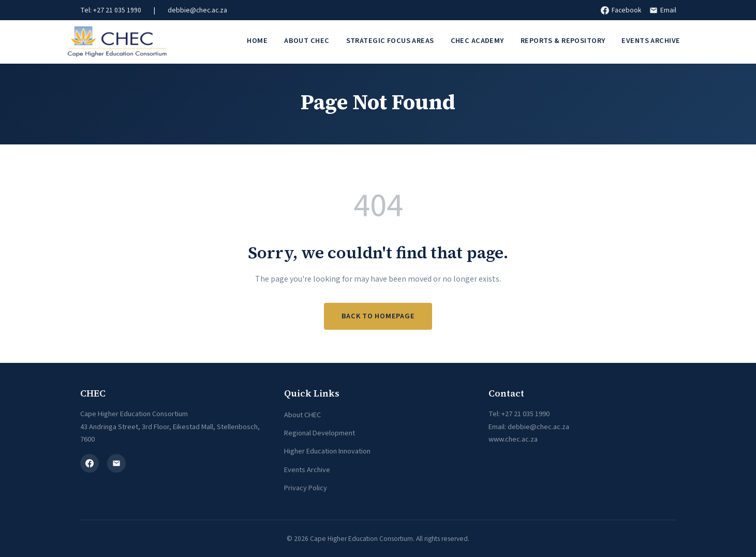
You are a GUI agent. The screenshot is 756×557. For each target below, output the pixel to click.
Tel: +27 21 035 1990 (111, 10)
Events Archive (651, 41)
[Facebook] (90, 463)
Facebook (621, 10)
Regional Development (320, 433)
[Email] (116, 463)
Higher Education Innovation (327, 451)
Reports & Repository (563, 41)
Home (257, 41)
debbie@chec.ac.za (197, 10)
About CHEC (307, 41)
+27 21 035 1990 (525, 414)
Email (663, 10)
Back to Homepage (378, 316)
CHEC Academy (477, 41)
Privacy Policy (306, 488)
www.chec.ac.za (513, 439)
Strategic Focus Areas (390, 41)
